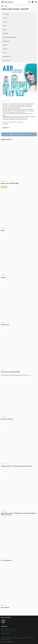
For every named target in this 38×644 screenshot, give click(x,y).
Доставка (5, 49)
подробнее (5, 123)
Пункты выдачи (6, 60)
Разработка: (7, 642)
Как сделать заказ (7, 57)
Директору (6, 33)
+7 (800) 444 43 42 (9, 630)
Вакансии (5, 30)
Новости (5, 22)
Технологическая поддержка (10, 37)
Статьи (5, 26)
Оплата (5, 53)
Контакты (5, 45)
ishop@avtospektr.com (7, 633)
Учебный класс (6, 41)
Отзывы (5, 18)
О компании (6, 14)
